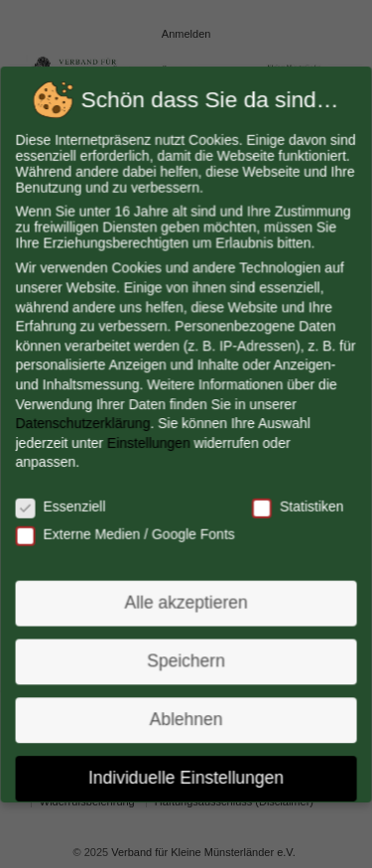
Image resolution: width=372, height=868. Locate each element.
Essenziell (62, 506)
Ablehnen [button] (186, 715)
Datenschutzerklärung (84, 423)
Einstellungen (149, 442)
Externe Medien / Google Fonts (126, 532)
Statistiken (296, 506)
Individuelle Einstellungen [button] (186, 773)
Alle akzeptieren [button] (186, 600)
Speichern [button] (186, 657)
